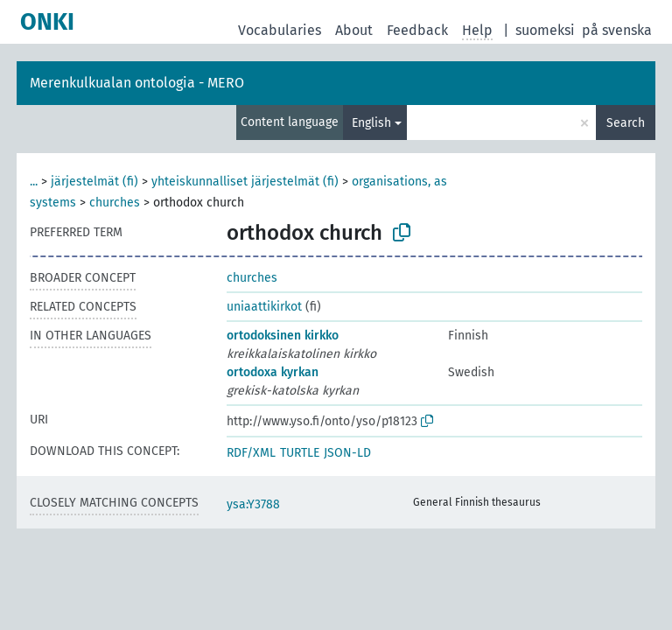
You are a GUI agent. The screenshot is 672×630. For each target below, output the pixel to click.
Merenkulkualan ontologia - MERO (137, 83)
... (34, 182)
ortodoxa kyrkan (273, 372)
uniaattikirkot (264, 307)
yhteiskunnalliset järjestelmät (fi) (245, 182)
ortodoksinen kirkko (283, 336)
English (371, 123)
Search (626, 123)
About (354, 30)
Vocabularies (280, 30)
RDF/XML (251, 453)
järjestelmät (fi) (94, 182)
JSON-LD (347, 453)
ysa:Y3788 (253, 504)
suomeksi (545, 30)
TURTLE (300, 453)
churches (115, 203)
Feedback (417, 30)
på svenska (617, 30)
